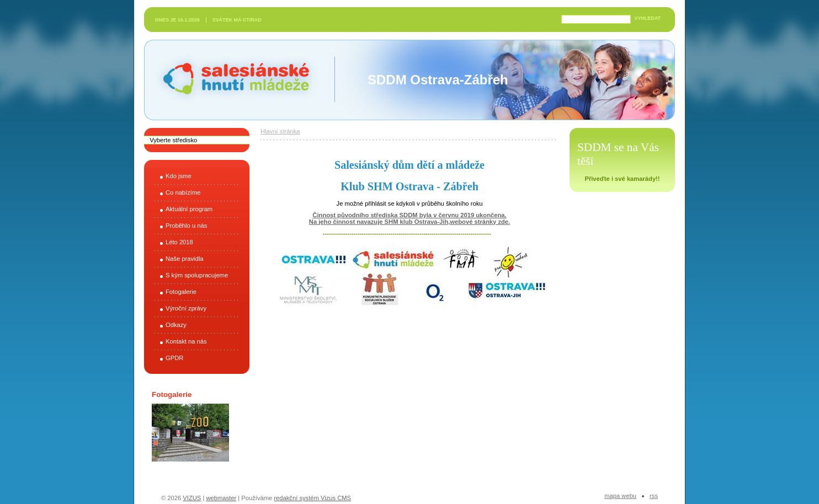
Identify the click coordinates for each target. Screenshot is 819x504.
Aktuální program (189, 209)
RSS (654, 496)
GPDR (174, 358)
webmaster (221, 498)
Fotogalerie (181, 292)
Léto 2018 (179, 242)
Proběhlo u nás (186, 226)
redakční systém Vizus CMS (312, 498)
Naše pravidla (184, 259)
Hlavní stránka (280, 131)
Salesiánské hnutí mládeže (231, 80)
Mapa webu (620, 496)
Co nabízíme (183, 192)
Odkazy (176, 325)
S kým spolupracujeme (197, 275)
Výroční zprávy (186, 308)
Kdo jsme (179, 176)
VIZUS (192, 498)
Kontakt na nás (186, 341)
